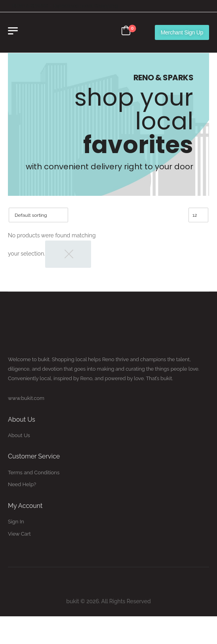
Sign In (16, 522)
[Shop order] (38, 215)
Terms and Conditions (34, 473)
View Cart (19, 534)
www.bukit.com (26, 398)
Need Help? (22, 484)
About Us (19, 435)
